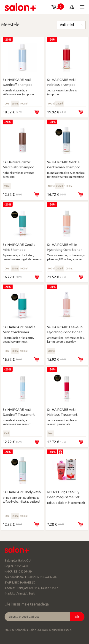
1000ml (24, 104)
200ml (59, 269)
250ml (15, 104)
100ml (7, 104)
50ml (6, 433)
